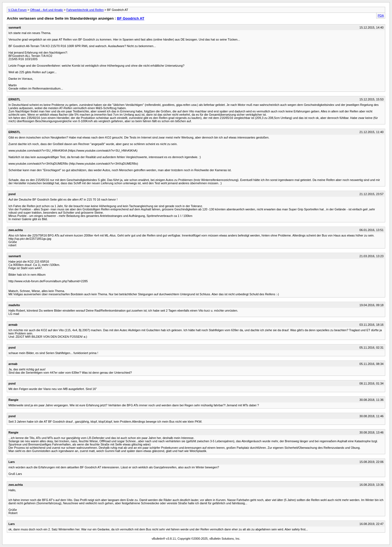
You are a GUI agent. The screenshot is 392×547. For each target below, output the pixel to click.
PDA (381, 16)
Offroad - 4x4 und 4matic (46, 10)
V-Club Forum (17, 10)
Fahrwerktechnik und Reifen (85, 10)
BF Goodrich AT (131, 18)
